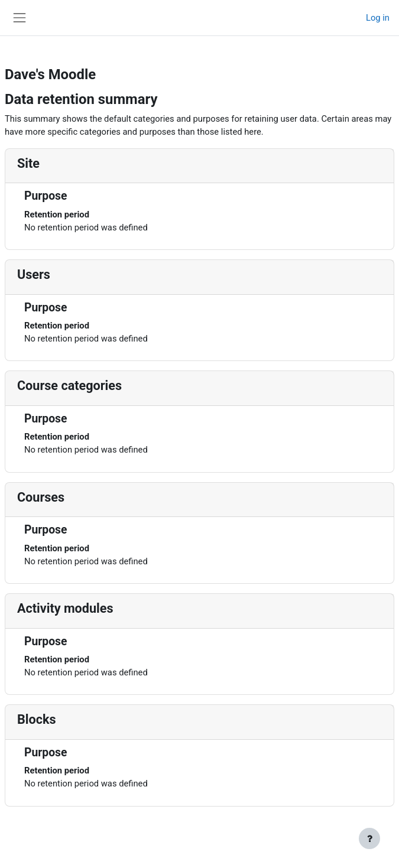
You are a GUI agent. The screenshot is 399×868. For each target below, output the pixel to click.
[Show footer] (369, 838)
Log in (378, 18)
